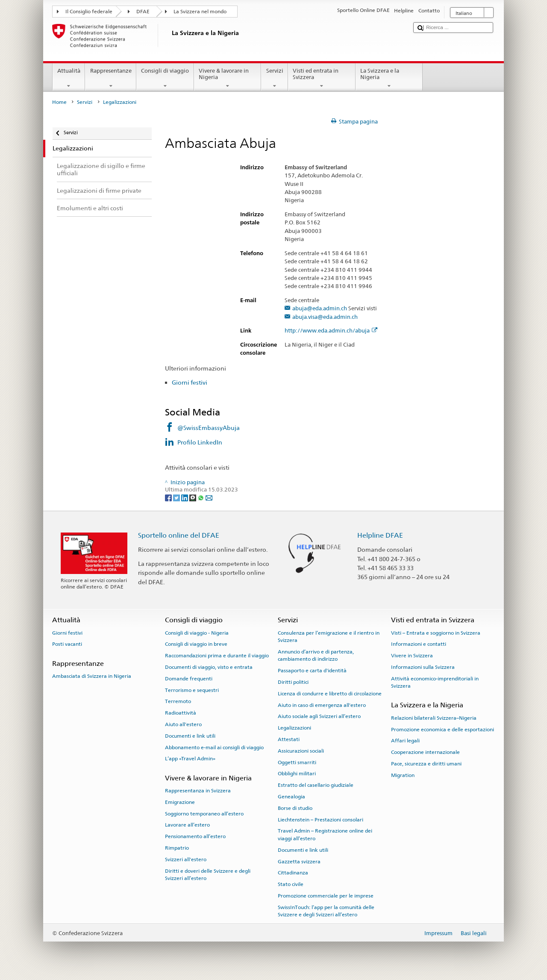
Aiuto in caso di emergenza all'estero (322, 705)
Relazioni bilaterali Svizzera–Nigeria (434, 718)
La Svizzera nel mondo (200, 12)
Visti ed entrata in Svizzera (322, 78)
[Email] (209, 498)
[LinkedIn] (185, 498)
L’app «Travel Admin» (190, 759)
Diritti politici (293, 682)
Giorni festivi (190, 382)
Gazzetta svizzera (299, 861)
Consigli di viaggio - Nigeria (197, 633)
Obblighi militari (297, 774)
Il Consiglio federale (89, 12)
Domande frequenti (189, 679)
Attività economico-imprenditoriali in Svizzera (435, 682)
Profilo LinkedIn (200, 442)
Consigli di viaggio (165, 78)
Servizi (275, 78)
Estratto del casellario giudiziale (316, 785)
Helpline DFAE (380, 535)
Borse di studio (295, 808)
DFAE (143, 12)
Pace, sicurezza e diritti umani (426, 764)
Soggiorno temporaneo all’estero (204, 813)
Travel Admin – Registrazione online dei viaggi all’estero (325, 834)
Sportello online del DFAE (179, 535)
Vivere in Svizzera (412, 656)
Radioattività (181, 713)
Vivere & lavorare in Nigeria (228, 78)
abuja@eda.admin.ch (320, 309)
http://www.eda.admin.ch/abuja (331, 331)
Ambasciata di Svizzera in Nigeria (92, 676)
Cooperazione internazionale (425, 752)
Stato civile (291, 884)
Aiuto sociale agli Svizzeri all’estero (319, 716)
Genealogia (291, 797)
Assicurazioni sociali (301, 751)
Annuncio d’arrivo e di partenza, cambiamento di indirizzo (316, 655)
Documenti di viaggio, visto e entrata (209, 667)
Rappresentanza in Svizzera (198, 791)
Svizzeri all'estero (186, 859)
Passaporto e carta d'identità (312, 671)
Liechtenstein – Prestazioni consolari (321, 819)
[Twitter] (177, 498)
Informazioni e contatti (419, 644)
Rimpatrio (177, 848)
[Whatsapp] (201, 498)
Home (59, 102)
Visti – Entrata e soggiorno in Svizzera (436, 633)
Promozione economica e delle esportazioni (443, 729)
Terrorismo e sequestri (192, 690)
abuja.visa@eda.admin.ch (325, 317)
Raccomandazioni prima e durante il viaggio (217, 656)
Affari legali (405, 741)
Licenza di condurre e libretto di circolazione (330, 694)
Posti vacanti (67, 644)
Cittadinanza (293, 873)
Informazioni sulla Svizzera (423, 667)
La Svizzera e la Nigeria (389, 78)
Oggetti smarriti (297, 762)
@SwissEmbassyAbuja (209, 428)
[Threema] (193, 498)
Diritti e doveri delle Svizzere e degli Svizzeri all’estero (208, 875)
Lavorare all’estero (187, 825)
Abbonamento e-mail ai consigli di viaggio (214, 747)
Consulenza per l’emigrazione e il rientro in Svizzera (329, 636)
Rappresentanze (111, 78)
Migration (403, 775)
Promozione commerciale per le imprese (326, 896)
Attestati (289, 739)
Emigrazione (180, 802)
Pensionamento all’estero (195, 836)
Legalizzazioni (294, 728)
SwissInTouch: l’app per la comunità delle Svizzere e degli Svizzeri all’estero (326, 911)
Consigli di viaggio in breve (196, 644)
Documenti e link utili (190, 736)
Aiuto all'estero (183, 724)
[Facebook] (169, 498)
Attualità (69, 78)
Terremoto (178, 701)
